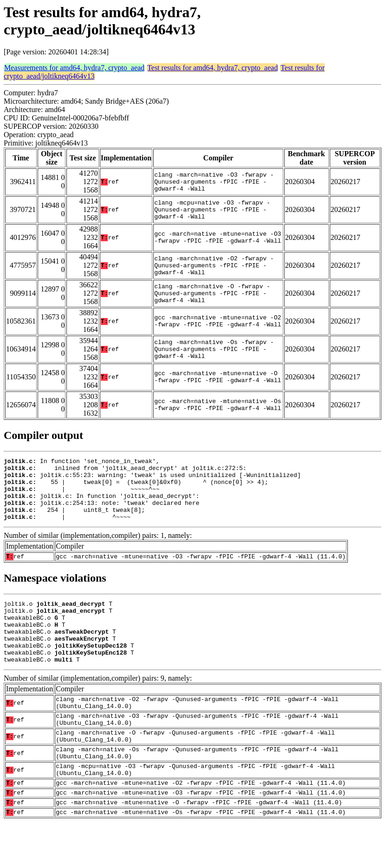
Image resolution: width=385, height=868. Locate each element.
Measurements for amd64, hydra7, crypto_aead (74, 68)
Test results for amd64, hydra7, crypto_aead (212, 68)
